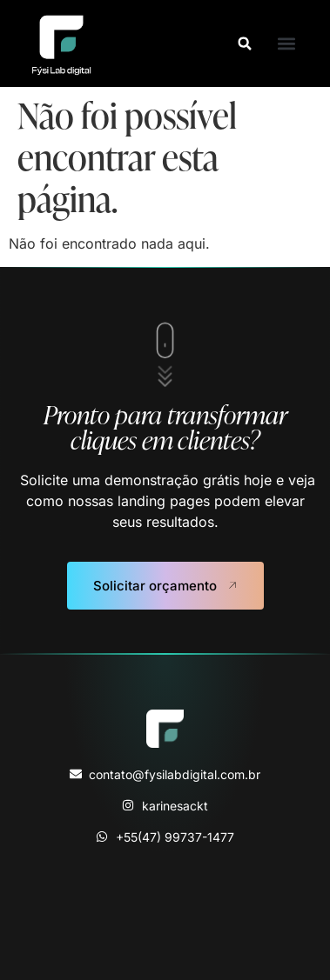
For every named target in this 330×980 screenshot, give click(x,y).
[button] (245, 43)
